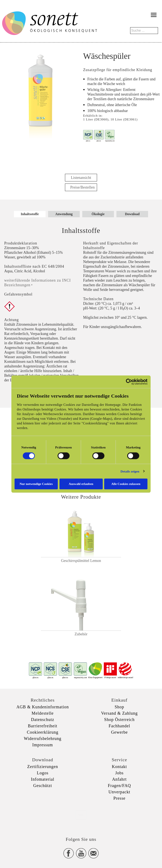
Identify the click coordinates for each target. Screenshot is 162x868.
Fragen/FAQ (119, 786)
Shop (119, 707)
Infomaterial (43, 779)
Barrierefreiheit (43, 726)
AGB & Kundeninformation (43, 707)
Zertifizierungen (43, 767)
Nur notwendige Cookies (36, 484)
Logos (43, 773)
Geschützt (43, 786)
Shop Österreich (119, 720)
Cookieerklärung (43, 732)
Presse (119, 798)
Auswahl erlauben (81, 484)
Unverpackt (119, 792)
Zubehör (81, 634)
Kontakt (119, 767)
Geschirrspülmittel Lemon (81, 561)
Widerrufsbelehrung (43, 738)
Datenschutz (43, 720)
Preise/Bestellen (82, 187)
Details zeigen (130, 471)
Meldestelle (43, 713)
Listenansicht (81, 178)
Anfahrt (119, 779)
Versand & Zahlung (119, 713)
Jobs (119, 773)
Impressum (43, 745)
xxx (81, 815)
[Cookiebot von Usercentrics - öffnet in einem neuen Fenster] (129, 382)
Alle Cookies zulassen (126, 484)
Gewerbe (119, 732)
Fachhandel (119, 726)
